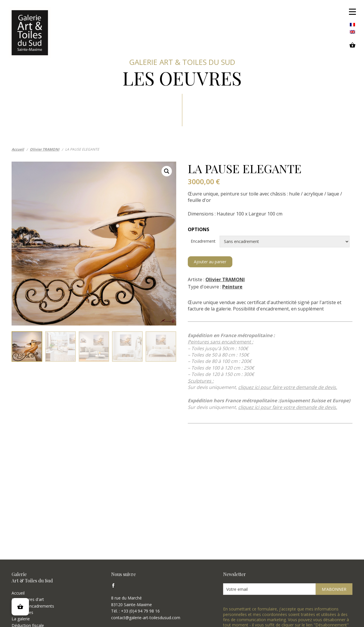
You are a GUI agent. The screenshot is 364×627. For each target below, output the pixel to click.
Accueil (18, 593)
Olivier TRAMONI (225, 279)
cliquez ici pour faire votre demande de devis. (288, 387)
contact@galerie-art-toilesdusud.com (146, 618)
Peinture (232, 287)
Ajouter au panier (210, 262)
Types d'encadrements (33, 606)
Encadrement (270, 242)
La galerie (21, 619)
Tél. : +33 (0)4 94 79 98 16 (135, 611)
